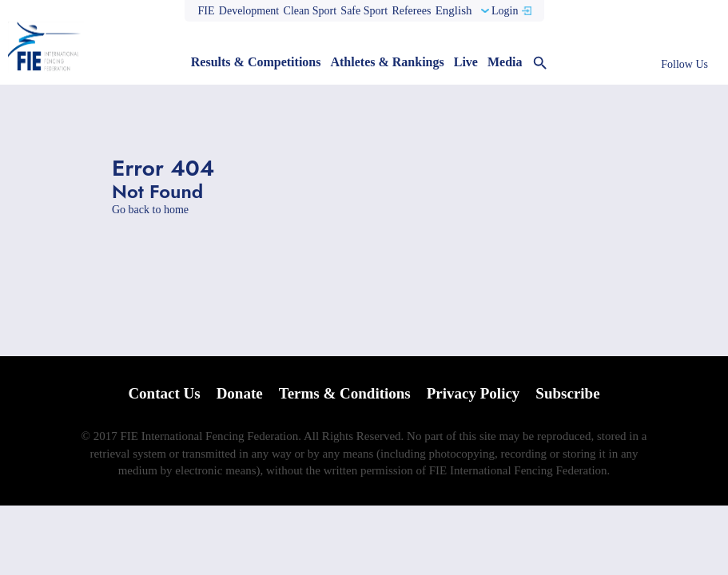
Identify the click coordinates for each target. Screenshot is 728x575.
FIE (207, 11)
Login (505, 11)
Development (249, 11)
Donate (240, 393)
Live (466, 62)
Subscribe (567, 393)
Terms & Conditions (345, 393)
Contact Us (164, 393)
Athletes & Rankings (387, 62)
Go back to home (150, 210)
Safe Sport (364, 11)
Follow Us (684, 64)
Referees (411, 11)
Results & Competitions (256, 62)
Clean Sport (310, 11)
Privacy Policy (473, 393)
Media (505, 62)
